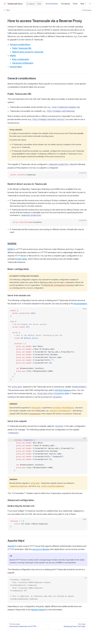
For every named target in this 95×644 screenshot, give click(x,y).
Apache (11, 546)
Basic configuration (21, 59)
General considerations (20, 44)
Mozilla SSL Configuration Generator (59, 285)
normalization (35, 414)
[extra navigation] (90, 4)
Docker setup (21, 259)
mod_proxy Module (41, 549)
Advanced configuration (23, 63)
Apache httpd (16, 67)
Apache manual (38, 610)
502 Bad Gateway (63, 390)
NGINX (13, 56)
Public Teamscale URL (22, 48)
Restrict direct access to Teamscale (28, 52)
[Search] (34, 4)
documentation (80, 304)
